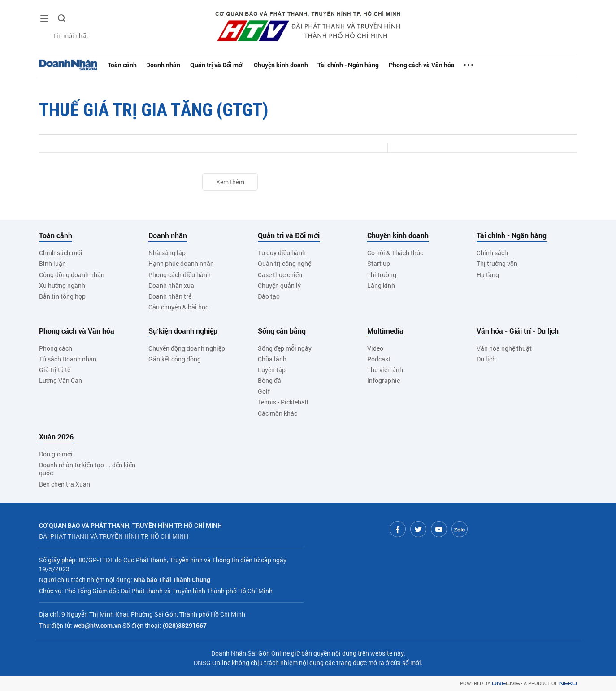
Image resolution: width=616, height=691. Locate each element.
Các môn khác (278, 413)
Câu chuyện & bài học (178, 307)
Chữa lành (272, 359)
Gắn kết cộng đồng (175, 359)
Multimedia (385, 331)
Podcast (379, 359)
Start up (379, 263)
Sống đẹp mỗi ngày (285, 348)
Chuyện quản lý (279, 285)
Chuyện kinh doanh (292, 65)
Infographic (384, 380)
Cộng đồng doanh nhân (72, 275)
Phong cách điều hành (180, 275)
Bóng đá (269, 380)
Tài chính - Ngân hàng (364, 65)
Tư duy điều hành (282, 253)
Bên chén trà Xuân (65, 484)
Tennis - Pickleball (283, 402)
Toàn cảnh (124, 65)
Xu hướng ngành (62, 285)
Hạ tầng (488, 275)
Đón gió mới (56, 454)
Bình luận (52, 263)
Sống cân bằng (282, 331)
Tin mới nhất (64, 36)
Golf (264, 391)
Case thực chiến (280, 275)
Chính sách (492, 253)
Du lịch (486, 359)
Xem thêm (230, 182)
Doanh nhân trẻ (170, 296)
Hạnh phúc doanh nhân (181, 263)
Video (375, 348)
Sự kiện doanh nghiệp (183, 331)
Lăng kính (381, 285)
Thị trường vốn (497, 263)
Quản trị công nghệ (284, 263)
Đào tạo (269, 296)
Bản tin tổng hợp (62, 296)
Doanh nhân (167, 65)
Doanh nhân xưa (171, 285)
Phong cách (56, 348)
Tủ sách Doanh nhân (68, 359)
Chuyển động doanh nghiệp (187, 348)
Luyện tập (272, 370)
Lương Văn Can (61, 380)
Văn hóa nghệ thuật (504, 348)
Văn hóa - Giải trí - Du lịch (518, 331)
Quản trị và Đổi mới (224, 65)
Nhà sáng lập (167, 253)
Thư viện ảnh (385, 370)
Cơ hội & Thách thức (395, 253)
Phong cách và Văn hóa (442, 65)
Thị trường (382, 275)
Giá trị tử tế (55, 370)
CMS (506, 684)
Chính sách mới (61, 253)
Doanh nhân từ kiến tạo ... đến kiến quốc (87, 469)
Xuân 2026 (56, 437)
